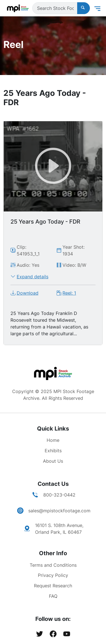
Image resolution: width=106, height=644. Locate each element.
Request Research (53, 586)
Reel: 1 (69, 293)
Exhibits (53, 451)
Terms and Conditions (53, 565)
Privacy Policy (53, 575)
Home (53, 440)
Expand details (33, 277)
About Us (53, 461)
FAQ (53, 596)
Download (28, 293)
